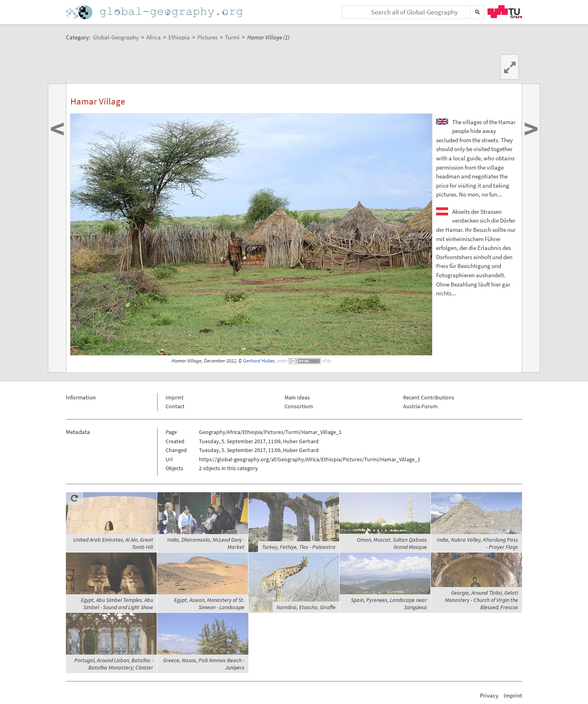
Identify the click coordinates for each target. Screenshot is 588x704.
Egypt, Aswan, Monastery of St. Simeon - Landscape (209, 604)
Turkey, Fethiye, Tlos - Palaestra (299, 547)
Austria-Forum (420, 406)
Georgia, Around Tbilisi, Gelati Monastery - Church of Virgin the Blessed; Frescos (481, 600)
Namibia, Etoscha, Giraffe (306, 607)
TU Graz (505, 12)
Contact (175, 406)
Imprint (175, 397)
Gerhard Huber (259, 361)
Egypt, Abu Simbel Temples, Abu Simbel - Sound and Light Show (117, 604)
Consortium (299, 406)
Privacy (489, 695)
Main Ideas (297, 397)
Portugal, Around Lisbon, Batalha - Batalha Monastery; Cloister (114, 664)
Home (155, 12)
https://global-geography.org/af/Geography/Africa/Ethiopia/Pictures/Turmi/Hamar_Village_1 (310, 459)
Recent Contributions (429, 397)
